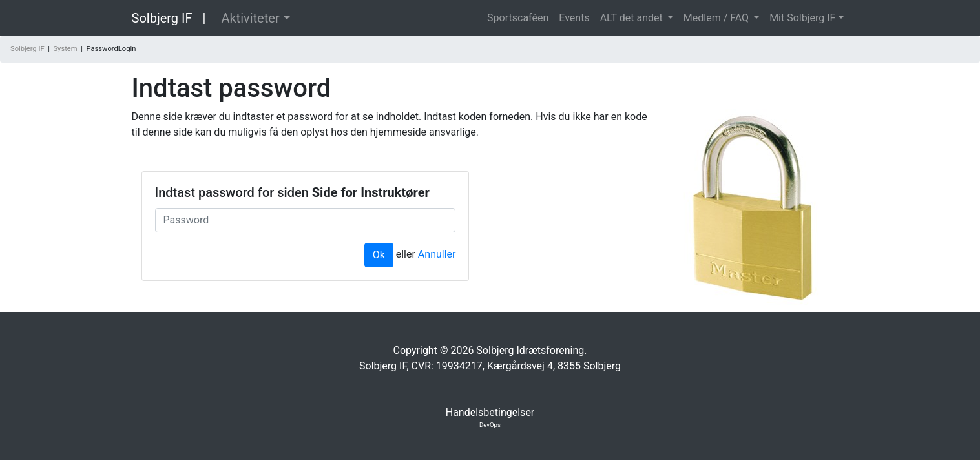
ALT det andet (633, 18)
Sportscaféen (518, 18)
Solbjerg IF (162, 18)
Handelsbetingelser (490, 412)
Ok (379, 255)
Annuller (437, 254)
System (65, 49)
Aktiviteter (250, 18)
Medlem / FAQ (717, 18)
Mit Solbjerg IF (802, 18)
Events (574, 18)
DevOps (490, 425)
